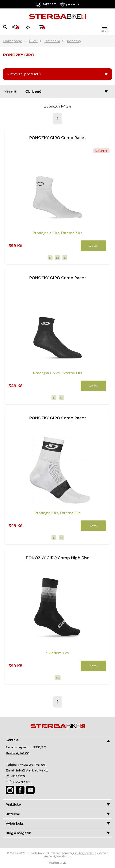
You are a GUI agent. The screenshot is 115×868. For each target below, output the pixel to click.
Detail (93, 246)
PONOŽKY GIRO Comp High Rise (58, 558)
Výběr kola (58, 823)
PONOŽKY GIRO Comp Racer (57, 138)
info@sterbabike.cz (32, 770)
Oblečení (52, 41)
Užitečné (58, 814)
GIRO (33, 41)
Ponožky (74, 41)
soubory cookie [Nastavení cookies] (84, 853)
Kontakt (58, 740)
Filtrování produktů (57, 74)
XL (58, 678)
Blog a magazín (58, 833)
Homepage (13, 41)
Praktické (58, 804)
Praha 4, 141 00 (18, 753)
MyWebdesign (62, 856)
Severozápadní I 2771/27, (26, 747)
